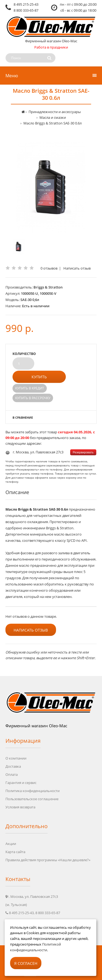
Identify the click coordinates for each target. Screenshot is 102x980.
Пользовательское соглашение (32, 799)
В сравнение (23, 417)
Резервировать (83, 452)
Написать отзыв (77, 268)
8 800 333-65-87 (26, 10)
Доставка (13, 766)
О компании (16, 758)
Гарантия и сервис (21, 783)
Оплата (12, 774)
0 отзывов (49, 268)
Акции (11, 844)
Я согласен (26, 963)
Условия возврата (20, 807)
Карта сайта (15, 852)
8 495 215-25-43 (26, 4)
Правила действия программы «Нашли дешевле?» (48, 860)
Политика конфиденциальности (33, 791)
